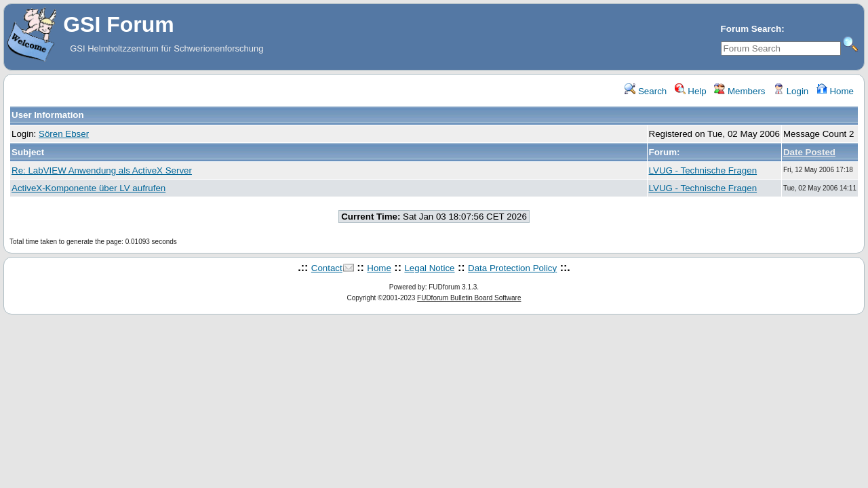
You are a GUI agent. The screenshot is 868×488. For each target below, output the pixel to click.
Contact (327, 268)
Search (646, 91)
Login (791, 91)
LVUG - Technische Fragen (703, 170)
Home (835, 91)
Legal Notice (429, 268)
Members (739, 91)
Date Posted (809, 152)
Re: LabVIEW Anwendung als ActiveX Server (102, 170)
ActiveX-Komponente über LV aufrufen (88, 188)
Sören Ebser (64, 134)
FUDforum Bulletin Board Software (469, 298)
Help (691, 91)
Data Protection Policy (512, 268)
